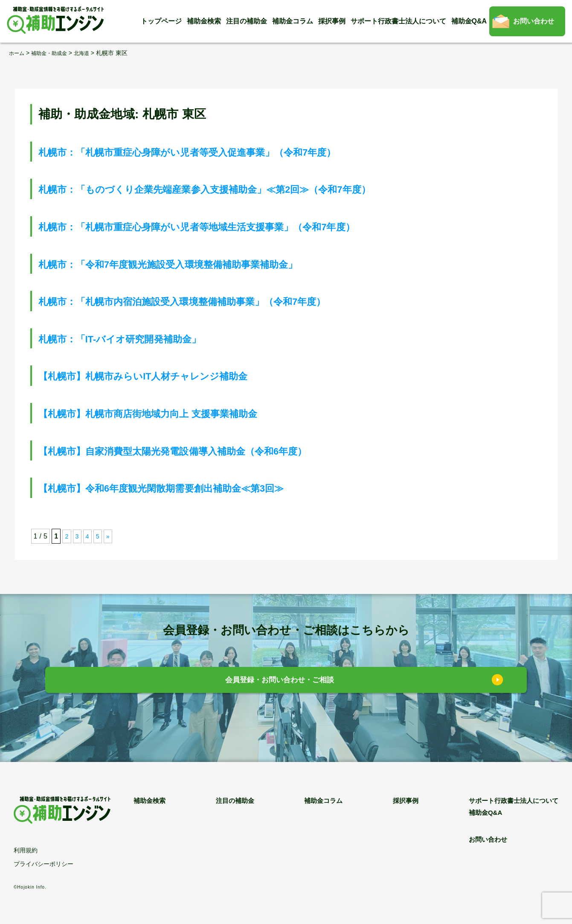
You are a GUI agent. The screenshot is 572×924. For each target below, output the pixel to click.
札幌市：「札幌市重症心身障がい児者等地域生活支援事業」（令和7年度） (241, 226)
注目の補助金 (247, 21)
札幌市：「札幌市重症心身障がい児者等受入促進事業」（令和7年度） (229, 152)
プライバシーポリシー (44, 864)
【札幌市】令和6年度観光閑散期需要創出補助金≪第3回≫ (196, 488)
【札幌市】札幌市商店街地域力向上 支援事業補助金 (179, 413)
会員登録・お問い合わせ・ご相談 (280, 682)
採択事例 (332, 21)
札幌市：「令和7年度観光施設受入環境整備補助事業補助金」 (205, 264)
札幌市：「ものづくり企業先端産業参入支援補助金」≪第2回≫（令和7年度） (252, 189)
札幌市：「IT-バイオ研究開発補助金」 (143, 338)
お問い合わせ (534, 21)
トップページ (161, 21)
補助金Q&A (469, 21)
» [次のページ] (110, 536)
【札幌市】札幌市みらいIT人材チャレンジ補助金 (172, 375)
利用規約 (26, 850)
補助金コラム (293, 21)
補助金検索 (204, 21)
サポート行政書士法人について (398, 21)
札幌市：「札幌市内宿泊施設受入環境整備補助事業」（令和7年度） (223, 301)
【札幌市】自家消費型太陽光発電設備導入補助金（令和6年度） (211, 450)
